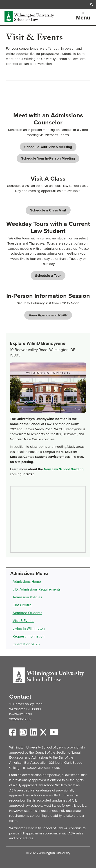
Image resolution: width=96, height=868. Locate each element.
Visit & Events (23, 621)
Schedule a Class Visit (48, 210)
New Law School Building (64, 469)
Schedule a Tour (48, 276)
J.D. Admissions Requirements (37, 589)
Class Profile (22, 605)
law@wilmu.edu (20, 714)
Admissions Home (27, 581)
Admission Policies (27, 597)
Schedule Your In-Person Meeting (48, 158)
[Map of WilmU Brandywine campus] (48, 519)
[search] (48, 4)
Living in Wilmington (29, 628)
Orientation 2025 (26, 644)
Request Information (29, 636)
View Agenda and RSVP (48, 315)
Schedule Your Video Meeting (48, 147)
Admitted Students (27, 613)
